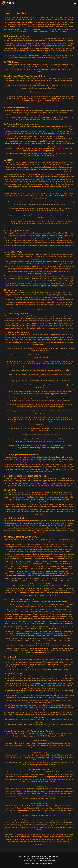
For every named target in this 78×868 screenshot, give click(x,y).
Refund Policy (53, 856)
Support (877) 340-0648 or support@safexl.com (39, 861)
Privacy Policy (43, 856)
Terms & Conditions (30, 856)
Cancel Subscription (43, 859)
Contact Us (31, 859)
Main (21, 856)
